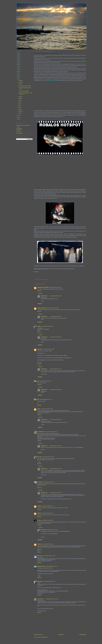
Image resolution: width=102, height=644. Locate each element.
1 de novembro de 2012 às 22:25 (47, 409)
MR (38, 381)
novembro (21, 82)
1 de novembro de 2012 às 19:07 (48, 349)
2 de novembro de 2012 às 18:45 (47, 520)
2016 (19, 72)
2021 (19, 62)
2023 (19, 59)
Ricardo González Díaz (42, 308)
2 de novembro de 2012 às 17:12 (48, 506)
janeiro (20, 113)
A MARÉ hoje (19, 130)
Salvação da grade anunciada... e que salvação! (46, 53)
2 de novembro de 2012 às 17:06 (56, 493)
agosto (20, 100)
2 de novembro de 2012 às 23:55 (49, 556)
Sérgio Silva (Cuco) (41, 566)
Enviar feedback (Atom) (43, 637)
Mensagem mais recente (38, 634)
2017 (19, 70)
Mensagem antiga (83, 634)
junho (20, 104)
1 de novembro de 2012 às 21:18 (45, 399)
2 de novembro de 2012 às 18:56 (48, 544)
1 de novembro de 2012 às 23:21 (51, 432)
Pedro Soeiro (40, 482)
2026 (19, 53)
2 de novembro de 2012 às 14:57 (56, 446)
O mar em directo (19, 133)
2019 (19, 66)
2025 (19, 55)
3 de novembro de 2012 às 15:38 (52, 599)
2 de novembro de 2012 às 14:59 (56, 469)
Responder (39, 291)
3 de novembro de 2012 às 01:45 (51, 566)
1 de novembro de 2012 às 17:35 (55, 287)
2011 (19, 115)
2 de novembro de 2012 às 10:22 (48, 457)
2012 (19, 79)
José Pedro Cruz (44, 296)
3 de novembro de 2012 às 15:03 (49, 581)
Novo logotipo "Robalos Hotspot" (25, 86)
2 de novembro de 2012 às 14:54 (56, 337)
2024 (19, 57)
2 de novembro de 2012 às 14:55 (56, 369)
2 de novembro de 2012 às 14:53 (56, 296)
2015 (19, 73)
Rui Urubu (40, 457)
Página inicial (61, 634)
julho (20, 102)
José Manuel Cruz (41, 432)
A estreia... (20, 84)
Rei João (39, 520)
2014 (19, 75)
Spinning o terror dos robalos (43, 287)
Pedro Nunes (40, 581)
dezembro (21, 81)
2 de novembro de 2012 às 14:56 (56, 420)
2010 (19, 117)
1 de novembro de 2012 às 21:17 (45, 381)
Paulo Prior (40, 349)
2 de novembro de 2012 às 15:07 (49, 482)
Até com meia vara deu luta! (24, 91)
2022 (19, 61)
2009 (19, 119)
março (20, 109)
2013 (19, 77)
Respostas (41, 293)
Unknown (39, 506)
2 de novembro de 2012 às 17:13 (48, 513)
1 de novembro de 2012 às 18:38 (53, 308)
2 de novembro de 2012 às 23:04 (52, 530)
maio (20, 106)
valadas (39, 326)
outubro (20, 96)
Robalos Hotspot (52, 5)
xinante (39, 409)
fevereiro (20, 111)
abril (20, 108)
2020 (19, 64)
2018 (19, 68)
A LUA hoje (18, 131)
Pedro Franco (40, 556)
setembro (20, 98)
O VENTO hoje (19, 128)
